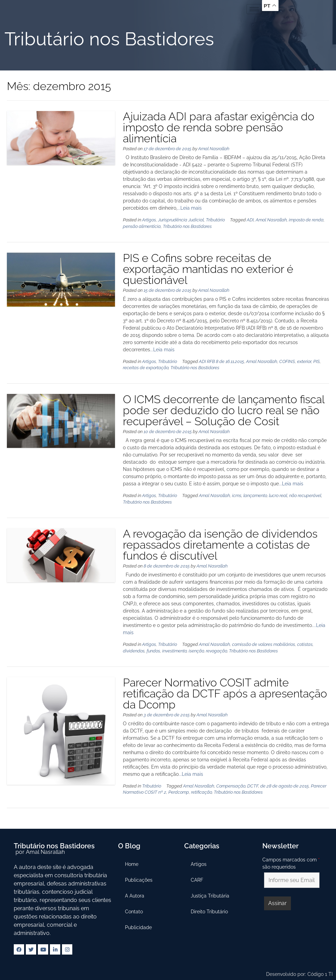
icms (237, 495)
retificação (201, 792)
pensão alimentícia (142, 226)
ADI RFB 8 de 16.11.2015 (222, 361)
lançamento (255, 495)
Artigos (149, 220)
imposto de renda (306, 220)
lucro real (278, 495)
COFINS (287, 361)
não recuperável (305, 495)
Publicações (139, 880)
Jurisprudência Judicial (181, 220)
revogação (216, 651)
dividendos (134, 651)
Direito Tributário (210, 912)
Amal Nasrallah (214, 149)
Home (132, 864)
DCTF (253, 786)
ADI (250, 220)
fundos (153, 651)
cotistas (305, 644)
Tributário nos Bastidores (187, 226)
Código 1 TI (320, 974)
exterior (304, 361)
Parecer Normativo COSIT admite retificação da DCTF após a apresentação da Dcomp (225, 693)
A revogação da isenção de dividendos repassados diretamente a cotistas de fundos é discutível (220, 545)
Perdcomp (179, 792)
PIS (317, 361)
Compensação (231, 786)
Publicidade (138, 927)
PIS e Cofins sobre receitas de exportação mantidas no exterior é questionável (208, 269)
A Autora (135, 896)
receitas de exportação (146, 368)
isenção (196, 651)
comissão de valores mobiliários (264, 644)
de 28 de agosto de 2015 (285, 786)
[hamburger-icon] (254, 9)
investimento (174, 651)
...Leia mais (190, 208)
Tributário (215, 220)
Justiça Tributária (210, 896)
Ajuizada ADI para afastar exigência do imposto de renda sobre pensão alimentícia (219, 127)
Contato (134, 912)
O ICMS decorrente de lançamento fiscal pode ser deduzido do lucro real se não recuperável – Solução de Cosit (224, 410)
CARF (197, 880)
